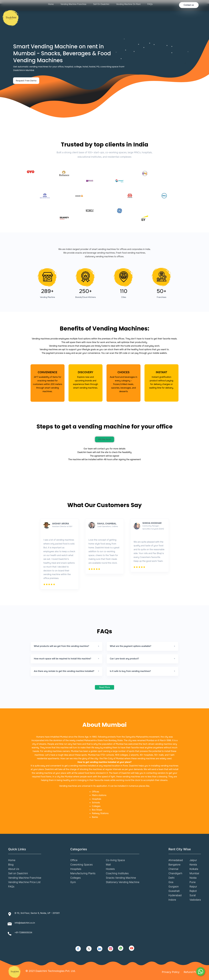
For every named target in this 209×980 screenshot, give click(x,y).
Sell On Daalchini (101, 4)
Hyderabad (175, 895)
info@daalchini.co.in (25, 923)
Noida (193, 878)
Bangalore (174, 865)
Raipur (193, 887)
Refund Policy (192, 972)
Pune (193, 882)
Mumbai (194, 873)
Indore (172, 900)
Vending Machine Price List (24, 882)
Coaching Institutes (117, 873)
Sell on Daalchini (18, 873)
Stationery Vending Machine (123, 882)
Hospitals (76, 869)
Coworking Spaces (81, 865)
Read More (105, 687)
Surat (193, 895)
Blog (11, 865)
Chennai (173, 869)
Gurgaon (174, 887)
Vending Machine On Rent (128, 4)
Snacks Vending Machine (121, 878)
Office (74, 860)
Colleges (75, 878)
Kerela (193, 865)
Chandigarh (175, 873)
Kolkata (194, 869)
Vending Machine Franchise (73, 4)
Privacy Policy (171, 972)
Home (51, 4)
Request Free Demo (26, 81)
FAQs (150, 4)
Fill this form (105, 439)
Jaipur (193, 860)
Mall (108, 865)
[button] (67, 646)
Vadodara (195, 900)
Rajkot (193, 891)
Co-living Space (115, 860)
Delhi (171, 878)
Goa (171, 882)
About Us (14, 869)
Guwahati (174, 891)
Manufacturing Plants (83, 873)
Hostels (110, 869)
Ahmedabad (176, 860)
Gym (73, 882)
